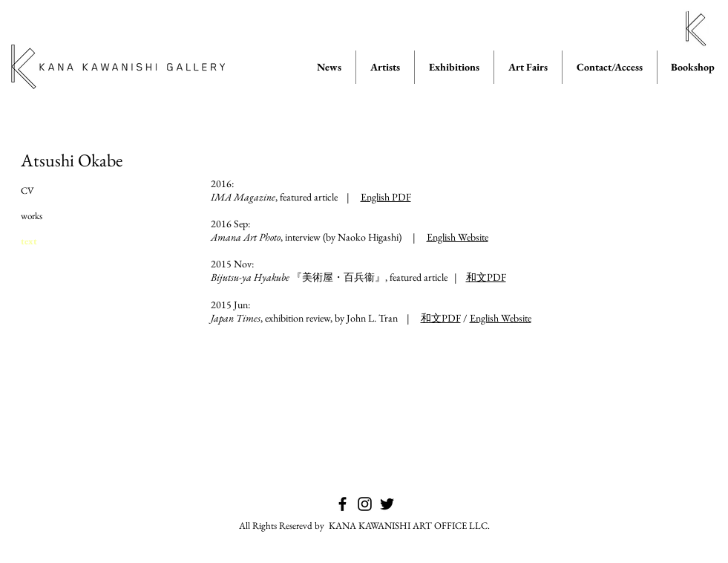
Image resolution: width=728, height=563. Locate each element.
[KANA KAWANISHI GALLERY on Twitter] (387, 504)
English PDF (386, 197)
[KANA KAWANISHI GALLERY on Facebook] (342, 504)
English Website (458, 237)
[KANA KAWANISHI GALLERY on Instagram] (365, 504)
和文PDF (486, 277)
